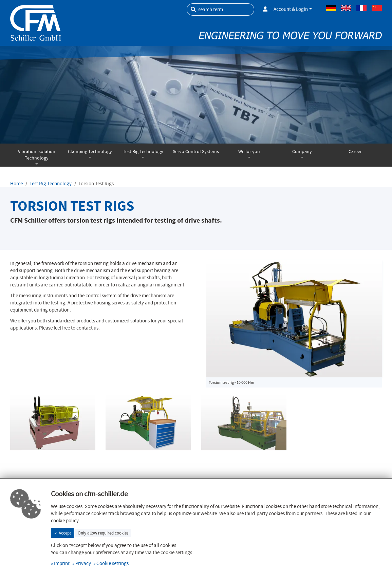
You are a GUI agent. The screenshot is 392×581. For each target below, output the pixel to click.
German (331, 8)
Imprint (62, 563)
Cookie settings (113, 563)
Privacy (83, 563)
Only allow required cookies (103, 533)
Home (16, 184)
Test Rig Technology (143, 152)
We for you (249, 152)
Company (302, 152)
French (361, 8)
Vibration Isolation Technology (37, 155)
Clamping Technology (90, 152)
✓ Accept (62, 533)
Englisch (346, 8)
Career (355, 152)
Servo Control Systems (196, 152)
